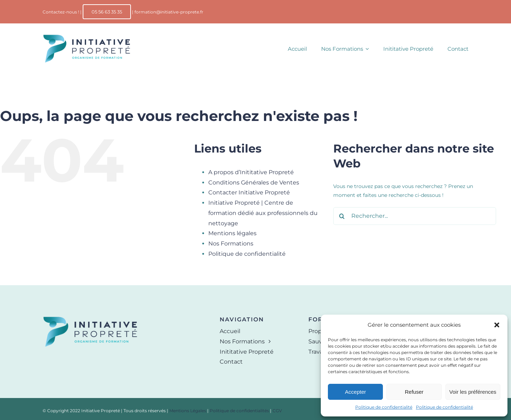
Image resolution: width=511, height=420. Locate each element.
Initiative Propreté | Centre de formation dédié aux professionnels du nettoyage (263, 213)
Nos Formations (231, 244)
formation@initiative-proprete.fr (169, 12)
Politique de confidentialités (239, 411)
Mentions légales (232, 233)
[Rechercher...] (415, 216)
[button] (497, 325)
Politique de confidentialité (384, 407)
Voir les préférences (473, 392)
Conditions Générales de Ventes (254, 183)
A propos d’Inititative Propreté (251, 172)
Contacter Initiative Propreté (249, 192)
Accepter (355, 392)
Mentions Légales (188, 411)
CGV (277, 411)
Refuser (414, 392)
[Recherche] (342, 216)
